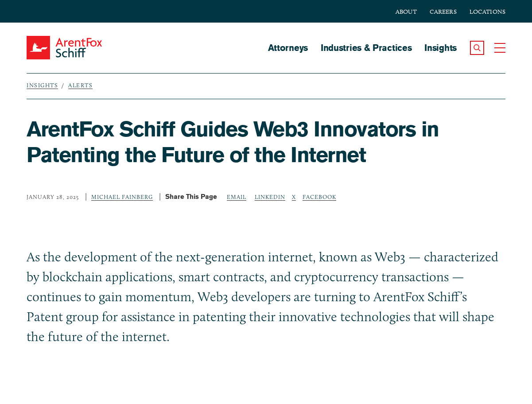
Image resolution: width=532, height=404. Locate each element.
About (406, 12)
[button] (477, 48)
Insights (441, 48)
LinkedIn (270, 197)
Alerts (80, 85)
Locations (487, 12)
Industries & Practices (366, 48)
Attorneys (288, 48)
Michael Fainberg (122, 197)
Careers (443, 12)
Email (237, 197)
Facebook (319, 197)
